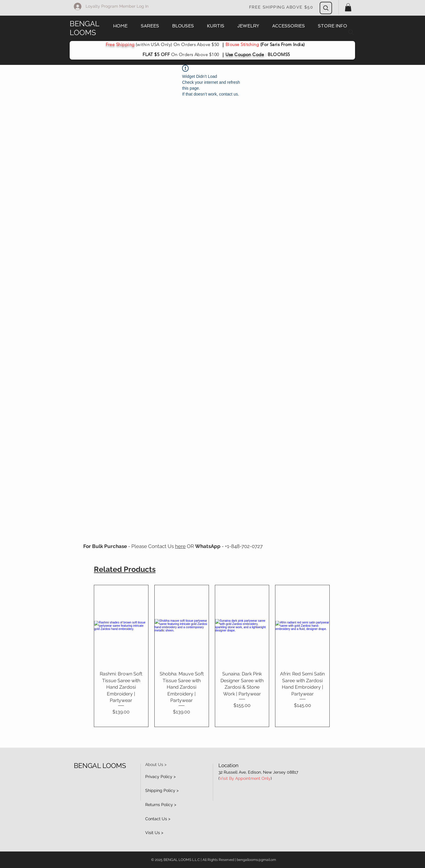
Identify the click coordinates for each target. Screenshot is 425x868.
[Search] (326, 8)
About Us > (156, 764)
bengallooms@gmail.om (256, 860)
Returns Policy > (161, 805)
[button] (348, 7)
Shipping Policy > (162, 790)
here (180, 546)
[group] (212, 656)
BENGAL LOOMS (85, 28)
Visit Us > (154, 833)
